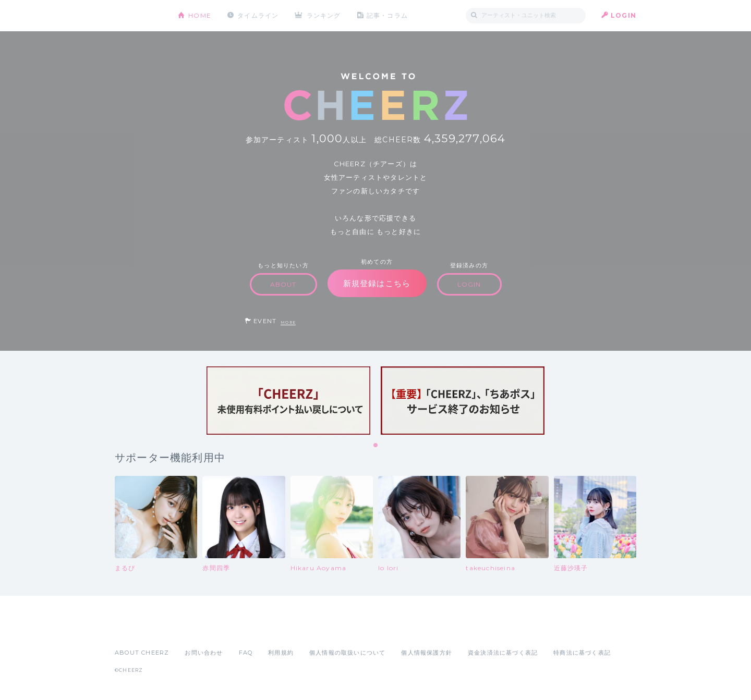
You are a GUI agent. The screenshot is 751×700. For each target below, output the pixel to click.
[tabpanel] (288, 401)
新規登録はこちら (377, 283)
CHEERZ (138, 16)
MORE (288, 322)
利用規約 (281, 653)
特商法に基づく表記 (582, 653)
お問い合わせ (204, 653)
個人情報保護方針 (427, 653)
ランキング (324, 15)
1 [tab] (376, 446)
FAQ (246, 653)
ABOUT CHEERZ (142, 653)
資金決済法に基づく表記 (503, 653)
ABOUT (283, 284)
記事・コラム (387, 15)
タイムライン (258, 15)
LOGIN (623, 15)
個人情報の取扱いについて (347, 653)
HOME (200, 15)
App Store (139, 630)
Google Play (194, 630)
